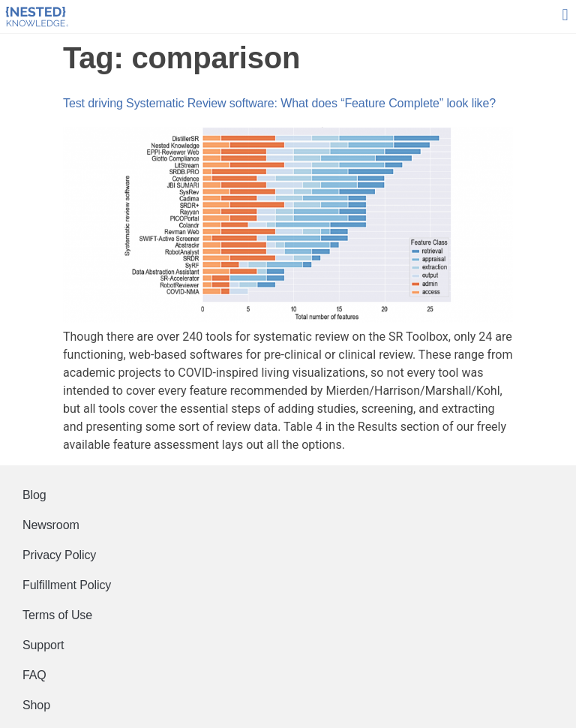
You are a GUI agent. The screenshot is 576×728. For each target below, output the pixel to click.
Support (43, 645)
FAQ (34, 675)
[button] (565, 15)
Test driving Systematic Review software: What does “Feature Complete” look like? (279, 103)
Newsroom (51, 525)
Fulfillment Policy (67, 585)
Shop (36, 705)
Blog (34, 495)
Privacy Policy (59, 555)
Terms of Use (57, 615)
